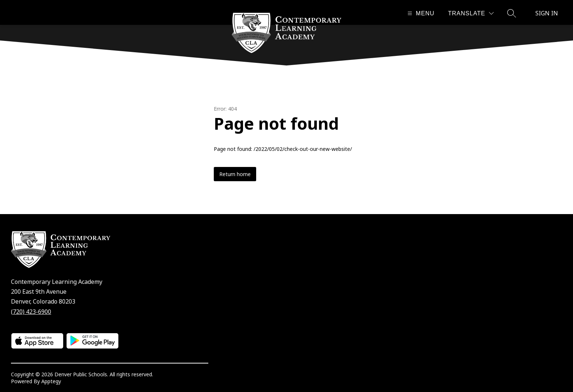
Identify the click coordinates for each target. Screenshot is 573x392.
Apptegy (51, 381)
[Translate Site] (471, 13)
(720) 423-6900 (31, 312)
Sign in (547, 13)
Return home (235, 174)
